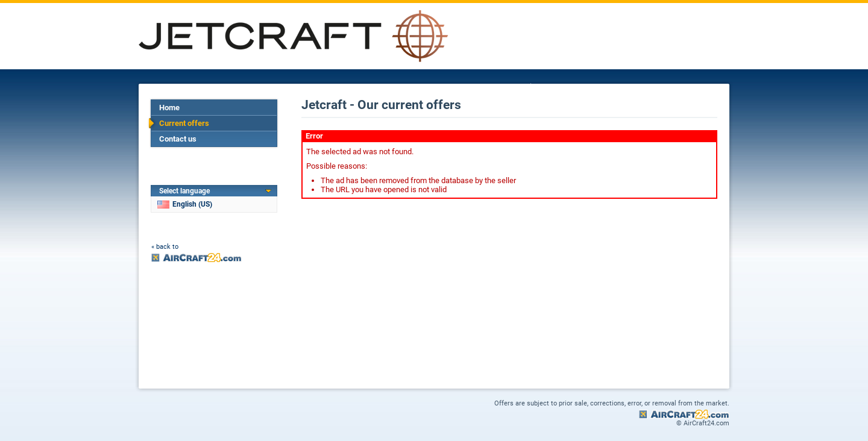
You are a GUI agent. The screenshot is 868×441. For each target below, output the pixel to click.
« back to (165, 247)
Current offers (184, 123)
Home (169, 108)
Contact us (178, 139)
